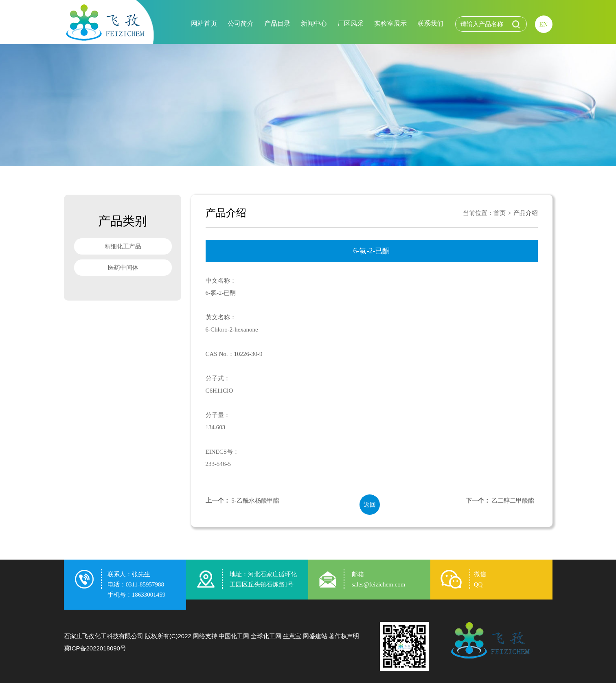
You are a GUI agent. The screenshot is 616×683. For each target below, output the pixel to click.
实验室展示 (390, 23)
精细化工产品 (123, 246)
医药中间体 (123, 268)
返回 (370, 505)
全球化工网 (266, 636)
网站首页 (204, 23)
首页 (500, 213)
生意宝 (292, 636)
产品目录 (277, 23)
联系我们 (430, 23)
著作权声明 (344, 636)
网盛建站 (315, 636)
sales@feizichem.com (379, 584)
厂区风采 (351, 23)
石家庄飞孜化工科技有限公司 (104, 636)
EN (543, 24)
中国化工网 (234, 636)
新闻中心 (314, 23)
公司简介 (241, 23)
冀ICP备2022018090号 (95, 648)
